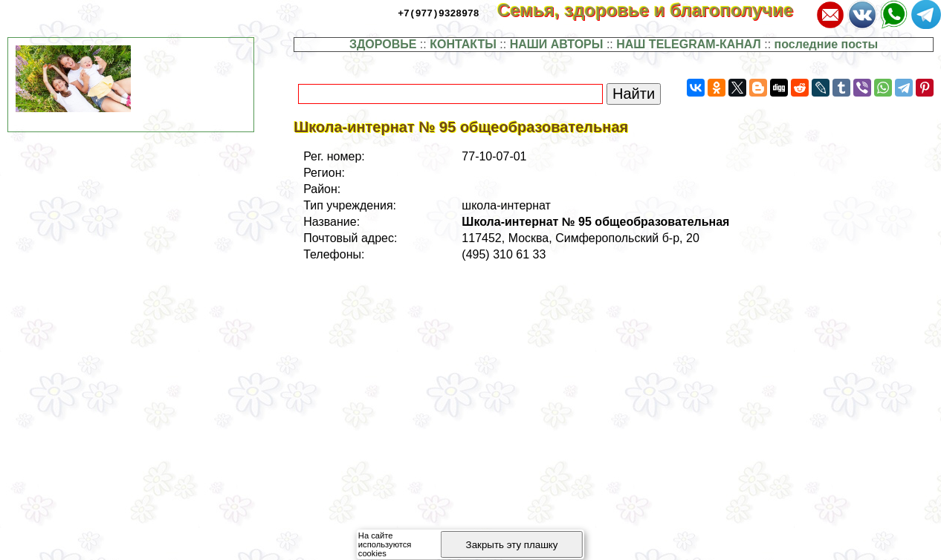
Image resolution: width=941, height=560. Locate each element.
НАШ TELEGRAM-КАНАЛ (689, 44)
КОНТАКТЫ (463, 44)
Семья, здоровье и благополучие (655, 10)
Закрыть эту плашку (512, 545)
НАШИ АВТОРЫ (557, 44)
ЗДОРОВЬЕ (383, 44)
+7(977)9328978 (438, 13)
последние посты (827, 44)
